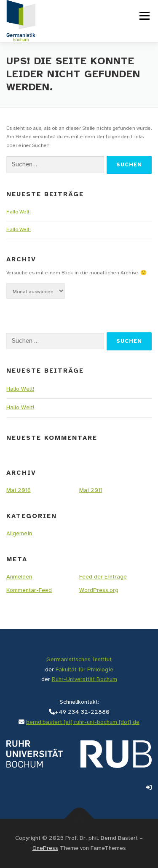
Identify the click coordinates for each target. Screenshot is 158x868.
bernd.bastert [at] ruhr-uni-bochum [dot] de (83, 722)
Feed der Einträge (103, 577)
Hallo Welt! (19, 212)
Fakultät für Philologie (84, 670)
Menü (143, 16)
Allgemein (19, 534)
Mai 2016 (19, 491)
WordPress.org (99, 591)
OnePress (45, 848)
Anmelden (19, 577)
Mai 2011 (91, 491)
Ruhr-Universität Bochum (84, 680)
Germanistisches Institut (79, 660)
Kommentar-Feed (29, 591)
